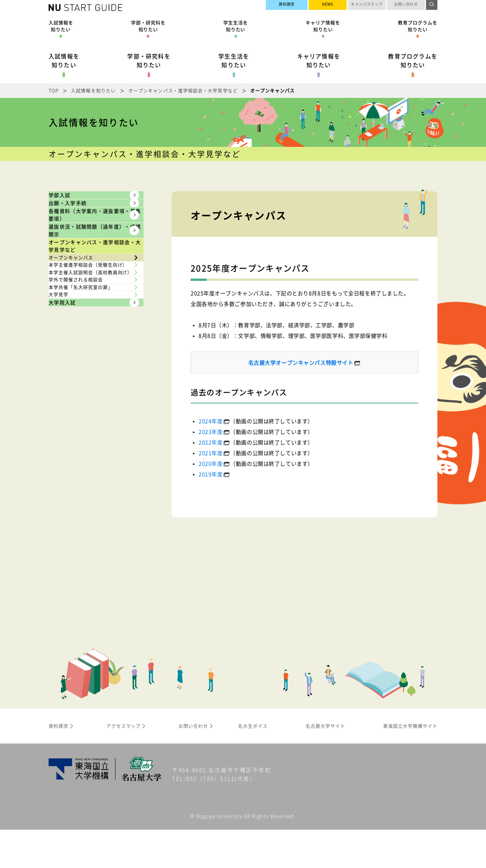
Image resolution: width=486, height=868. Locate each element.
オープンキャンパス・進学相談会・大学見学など (183, 91)
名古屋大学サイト (407, 20)
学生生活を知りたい (234, 60)
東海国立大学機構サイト (399, 29)
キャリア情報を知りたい (319, 60)
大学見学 (66, 520)
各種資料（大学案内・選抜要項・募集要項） (86, 262)
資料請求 (287, 6)
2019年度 (211, 474)
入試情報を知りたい (64, 60)
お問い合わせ (406, 6)
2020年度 (211, 463)
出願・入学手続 (83, 228)
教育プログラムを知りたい (413, 60)
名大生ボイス (253, 764)
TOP (54, 91)
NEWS (328, 6)
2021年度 (211, 453)
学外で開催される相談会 (86, 474)
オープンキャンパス (80, 388)
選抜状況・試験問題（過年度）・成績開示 (86, 308)
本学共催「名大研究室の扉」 (92, 497)
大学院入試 (75, 543)
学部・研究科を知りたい (149, 60)
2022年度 (211, 442)
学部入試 (71, 203)
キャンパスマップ (367, 6)
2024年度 (211, 421)
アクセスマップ (124, 764)
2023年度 (211, 432)
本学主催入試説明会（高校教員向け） (92, 447)
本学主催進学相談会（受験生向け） (92, 416)
